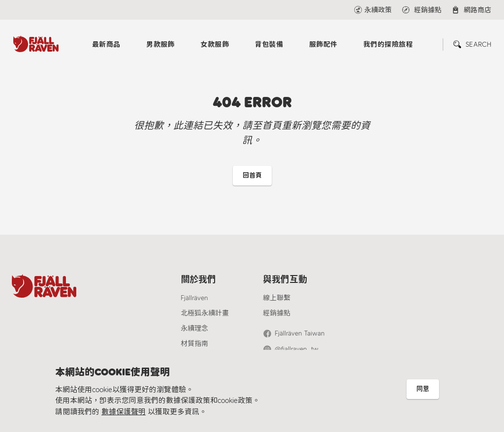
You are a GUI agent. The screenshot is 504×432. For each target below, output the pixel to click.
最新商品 (106, 45)
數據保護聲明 (124, 412)
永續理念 (194, 328)
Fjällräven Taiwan (300, 333)
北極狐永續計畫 (205, 313)
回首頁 (252, 175)
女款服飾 (215, 45)
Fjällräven (194, 298)
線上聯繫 (277, 298)
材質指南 (194, 344)
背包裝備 (269, 45)
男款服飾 (160, 45)
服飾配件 (323, 45)
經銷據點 (277, 313)
